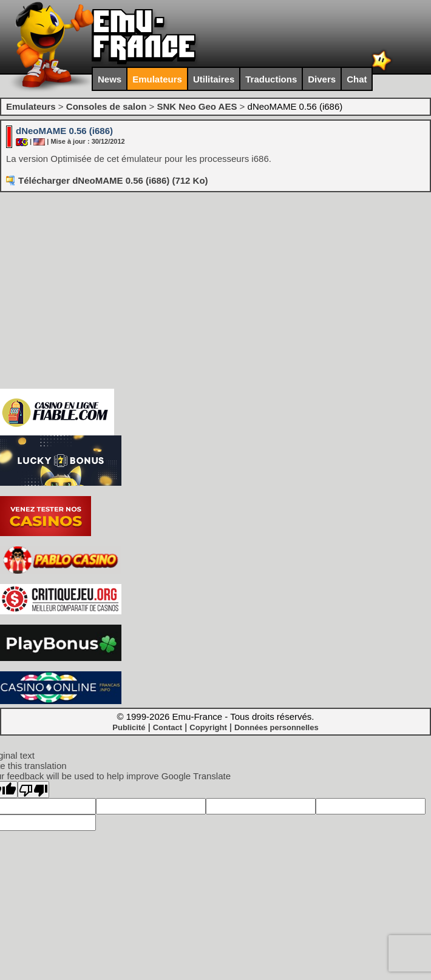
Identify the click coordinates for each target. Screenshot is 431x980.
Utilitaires (214, 79)
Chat (357, 79)
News (110, 79)
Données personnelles (277, 727)
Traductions (271, 79)
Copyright (208, 727)
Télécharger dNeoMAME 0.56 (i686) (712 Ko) (113, 180)
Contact (168, 727)
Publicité (129, 727)
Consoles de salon (107, 106)
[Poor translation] (33, 790)
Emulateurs (157, 79)
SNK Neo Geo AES (197, 106)
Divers (322, 79)
